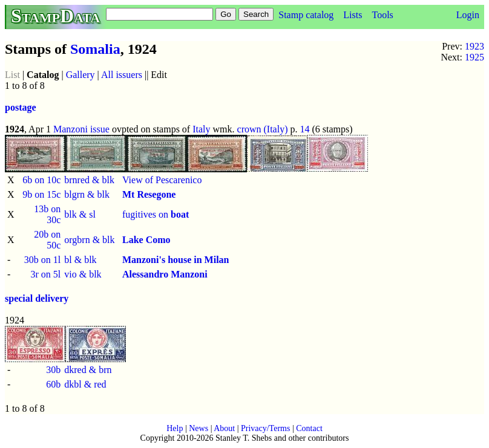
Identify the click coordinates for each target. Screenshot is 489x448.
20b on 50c (47, 240)
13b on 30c (47, 214)
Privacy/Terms (265, 428)
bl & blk (80, 260)
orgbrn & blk (89, 240)
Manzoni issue (81, 129)
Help (175, 428)
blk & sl (80, 214)
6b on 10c (41, 180)
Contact (309, 428)
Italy (201, 129)
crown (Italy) (263, 129)
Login (468, 15)
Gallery (80, 75)
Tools (382, 15)
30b (53, 370)
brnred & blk (89, 180)
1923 (474, 46)
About (224, 428)
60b (53, 384)
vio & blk (83, 274)
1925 (474, 57)
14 (305, 129)
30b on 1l (42, 260)
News (199, 428)
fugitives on (156, 214)
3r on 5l (45, 274)
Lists (353, 15)
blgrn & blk (87, 194)
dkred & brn (88, 370)
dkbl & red (85, 384)
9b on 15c (41, 194)
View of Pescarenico (162, 180)
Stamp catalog (306, 15)
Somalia (95, 49)
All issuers (122, 75)
